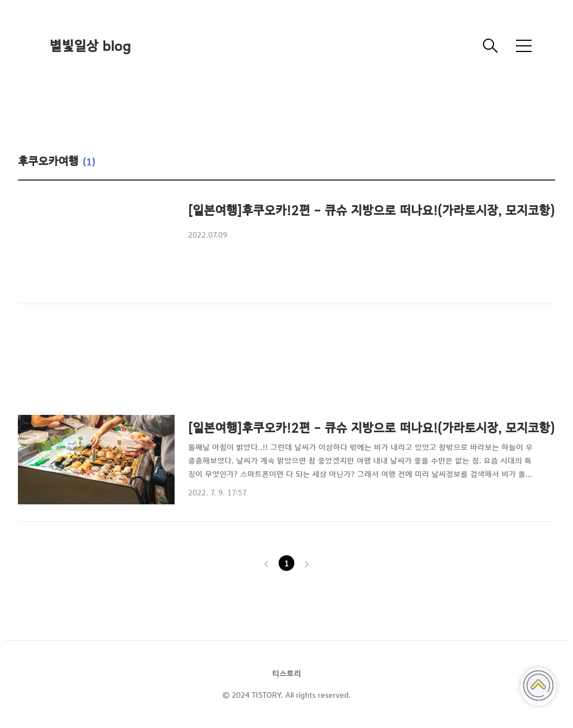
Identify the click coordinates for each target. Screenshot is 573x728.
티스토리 (286, 674)
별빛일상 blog (90, 46)
